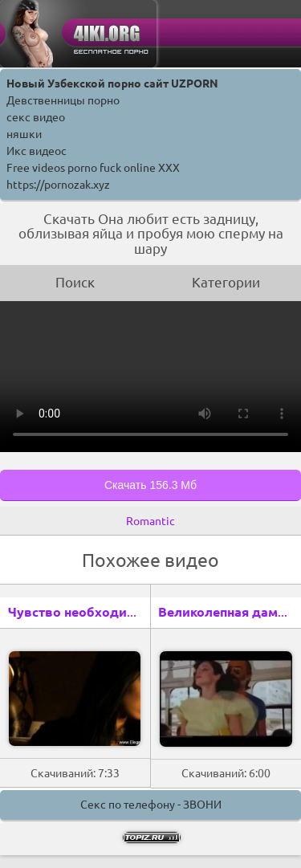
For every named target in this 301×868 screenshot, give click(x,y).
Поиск (75, 282)
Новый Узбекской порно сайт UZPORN (112, 84)
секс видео (36, 117)
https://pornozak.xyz (58, 185)
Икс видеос (37, 151)
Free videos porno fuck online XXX (93, 168)
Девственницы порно (63, 100)
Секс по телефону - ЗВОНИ (151, 805)
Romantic (150, 521)
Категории (226, 282)
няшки (24, 134)
